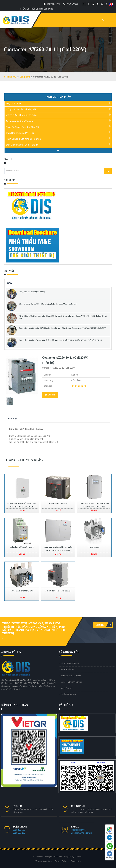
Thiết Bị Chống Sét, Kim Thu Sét (22, 127)
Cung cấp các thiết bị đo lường (32, 292)
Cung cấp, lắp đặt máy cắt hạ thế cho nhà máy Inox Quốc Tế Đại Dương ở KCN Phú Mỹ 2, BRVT (61, 340)
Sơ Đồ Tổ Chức (68, 670)
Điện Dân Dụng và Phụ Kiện (20, 133)
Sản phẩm (25, 77)
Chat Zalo (110, 838)
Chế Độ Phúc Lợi (69, 694)
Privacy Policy (61, 861)
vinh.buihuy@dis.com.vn (82, 833)
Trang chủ (10, 77)
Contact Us (76, 861)
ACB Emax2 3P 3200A (58, 503)
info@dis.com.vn (78, 830)
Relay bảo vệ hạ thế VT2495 (22, 547)
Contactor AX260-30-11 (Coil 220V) (65, 358)
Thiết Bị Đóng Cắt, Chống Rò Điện (23, 139)
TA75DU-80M (94, 547)
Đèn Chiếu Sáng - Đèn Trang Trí (22, 145)
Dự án (10, 283)
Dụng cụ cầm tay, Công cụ (19, 121)
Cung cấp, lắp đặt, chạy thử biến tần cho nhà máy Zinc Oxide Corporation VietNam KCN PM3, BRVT (62, 328)
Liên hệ (104, 625)
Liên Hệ (50, 395)
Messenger (110, 855)
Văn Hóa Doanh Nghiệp (71, 682)
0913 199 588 (19, 830)
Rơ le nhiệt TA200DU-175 (22, 591)
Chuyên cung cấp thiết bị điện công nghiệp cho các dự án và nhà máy (48, 304)
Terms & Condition (43, 861)
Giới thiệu (13, 419)
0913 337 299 (19, 833)
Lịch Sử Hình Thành (70, 663)
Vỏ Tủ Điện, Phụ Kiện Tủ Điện (21, 115)
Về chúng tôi (66, 688)
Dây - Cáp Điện (14, 103)
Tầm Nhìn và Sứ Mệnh (71, 676)
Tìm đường (110, 830)
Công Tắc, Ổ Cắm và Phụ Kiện (22, 109)
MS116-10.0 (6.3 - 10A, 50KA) (58, 591)
